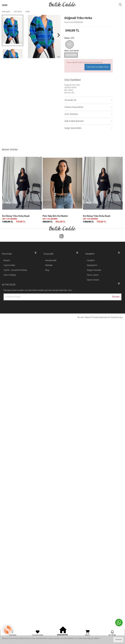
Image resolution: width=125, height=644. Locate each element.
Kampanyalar (51, 260)
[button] (89, 100)
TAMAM (118, 640)
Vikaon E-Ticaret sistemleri (96, 317)
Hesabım (91, 260)
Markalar (49, 265)
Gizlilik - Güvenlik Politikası (15, 270)
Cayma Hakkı (9, 265)
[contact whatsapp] (119, 622)
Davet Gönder (93, 280)
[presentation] (30, 35)
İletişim (7, 260)
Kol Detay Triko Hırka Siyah (16, 216)
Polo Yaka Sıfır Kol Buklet (55, 216)
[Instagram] (62, 237)
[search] (120, 5)
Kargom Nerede (94, 270)
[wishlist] (39, 156)
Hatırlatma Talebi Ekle (97, 67)
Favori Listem (93, 275)
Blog (47, 270)
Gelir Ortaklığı (10, 275)
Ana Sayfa (6, 12)
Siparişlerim (92, 265)
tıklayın (97, 638)
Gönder (116, 297)
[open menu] (5, 5)
